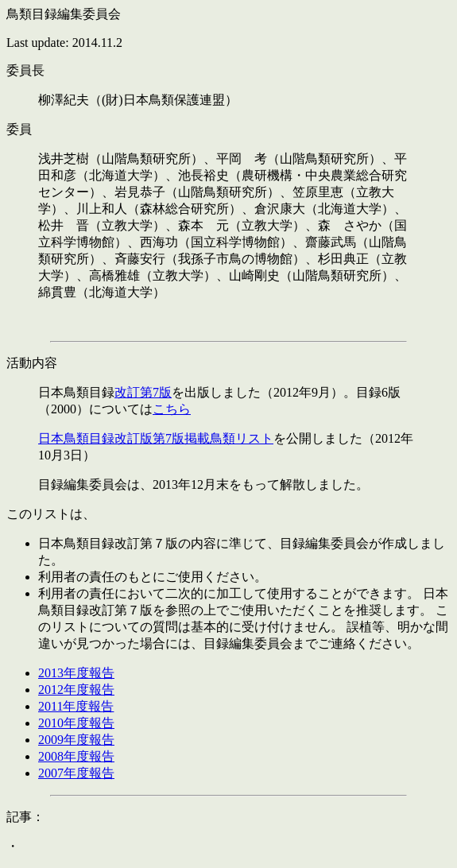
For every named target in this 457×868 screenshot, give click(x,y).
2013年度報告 (76, 673)
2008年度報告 (76, 756)
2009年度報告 (76, 740)
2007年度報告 (76, 773)
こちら (172, 409)
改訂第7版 (143, 392)
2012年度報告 (76, 690)
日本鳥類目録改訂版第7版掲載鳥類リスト (156, 438)
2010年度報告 (76, 723)
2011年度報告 (76, 706)
